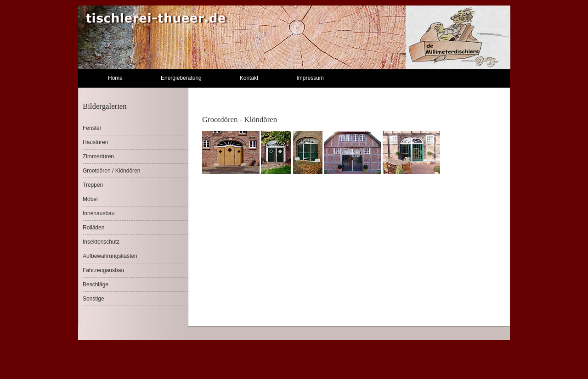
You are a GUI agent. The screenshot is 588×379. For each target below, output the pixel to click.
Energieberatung (181, 78)
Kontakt (249, 78)
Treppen (93, 185)
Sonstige (93, 299)
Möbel (90, 199)
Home (115, 78)
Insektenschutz (101, 242)
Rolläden (93, 228)
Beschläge (96, 284)
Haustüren (95, 142)
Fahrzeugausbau (103, 270)
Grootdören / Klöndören (111, 171)
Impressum (310, 78)
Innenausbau (99, 213)
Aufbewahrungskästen (110, 256)
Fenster (92, 128)
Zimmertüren (98, 156)
